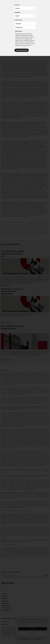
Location (17, 5)
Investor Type (18, 20)
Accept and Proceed (22, 50)
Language (17, 12)
